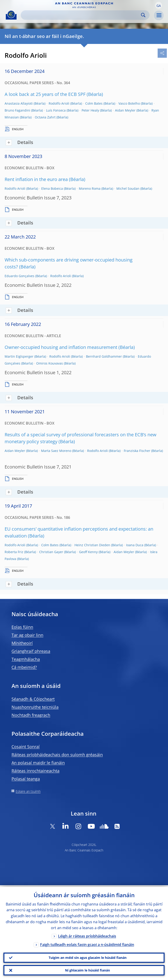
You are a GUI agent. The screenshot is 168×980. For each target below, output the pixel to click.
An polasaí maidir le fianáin (38, 763)
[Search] (81, 15)
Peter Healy (90, 110)
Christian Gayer (51, 552)
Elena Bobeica (52, 188)
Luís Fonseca (56, 110)
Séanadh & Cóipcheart (33, 699)
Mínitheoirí (22, 643)
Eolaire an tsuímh (28, 791)
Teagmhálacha (26, 659)
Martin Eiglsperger (19, 356)
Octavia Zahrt (45, 117)
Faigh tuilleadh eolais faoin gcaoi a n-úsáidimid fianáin (87, 943)
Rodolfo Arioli (59, 103)
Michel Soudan (128, 188)
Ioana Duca (135, 545)
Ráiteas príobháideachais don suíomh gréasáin (57, 755)
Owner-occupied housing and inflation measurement (61, 347)
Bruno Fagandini (17, 110)
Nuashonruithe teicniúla (35, 707)
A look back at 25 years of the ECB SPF (45, 94)
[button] (159, 5)
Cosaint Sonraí (26, 747)
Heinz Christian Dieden (92, 545)
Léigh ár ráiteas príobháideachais (87, 934)
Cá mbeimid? (24, 667)
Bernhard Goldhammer (104, 356)
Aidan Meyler (125, 110)
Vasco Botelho (129, 103)
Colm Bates (94, 103)
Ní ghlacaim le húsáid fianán (87, 970)
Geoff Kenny (88, 552)
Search (143, 15)
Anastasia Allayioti (19, 103)
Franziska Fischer (137, 451)
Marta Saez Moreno (56, 451)
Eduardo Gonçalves (19, 276)
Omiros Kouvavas (50, 363)
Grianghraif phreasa (31, 651)
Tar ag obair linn (27, 635)
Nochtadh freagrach (31, 715)
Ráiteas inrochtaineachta (35, 771)
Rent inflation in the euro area (36, 179)
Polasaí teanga (26, 779)
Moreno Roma (90, 188)
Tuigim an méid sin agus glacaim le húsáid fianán (88, 956)
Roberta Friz (14, 552)
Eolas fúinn (22, 627)
